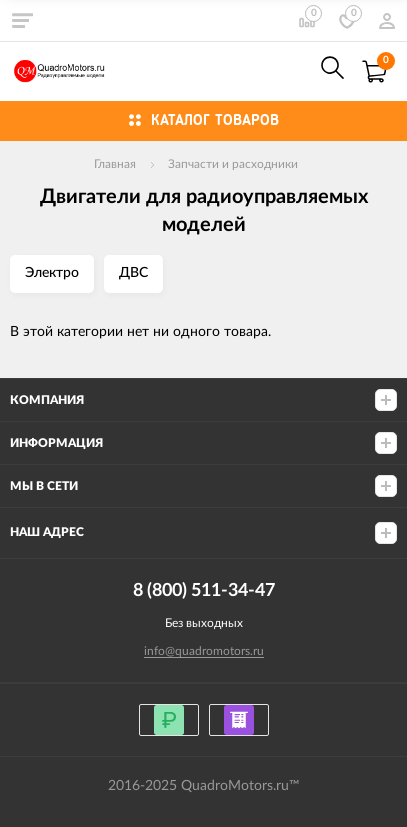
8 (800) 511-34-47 (289, 71)
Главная (115, 164)
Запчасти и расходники (233, 164)
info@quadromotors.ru (204, 651)
